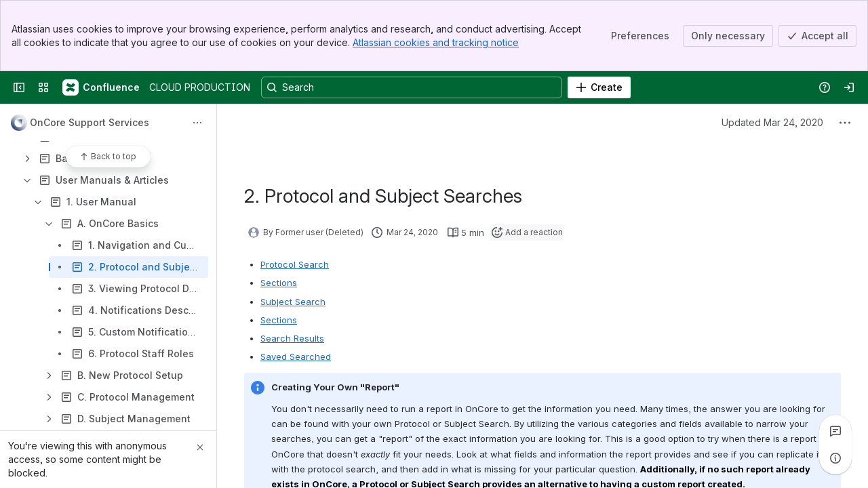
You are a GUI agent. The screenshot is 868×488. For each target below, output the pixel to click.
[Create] (599, 87)
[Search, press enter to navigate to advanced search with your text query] (412, 87)
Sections (279, 283)
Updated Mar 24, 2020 (772, 122)
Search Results (292, 338)
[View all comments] (835, 431)
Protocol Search (295, 264)
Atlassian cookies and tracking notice (436, 42)
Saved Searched (296, 357)
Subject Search (293, 302)
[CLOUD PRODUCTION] (102, 87)
